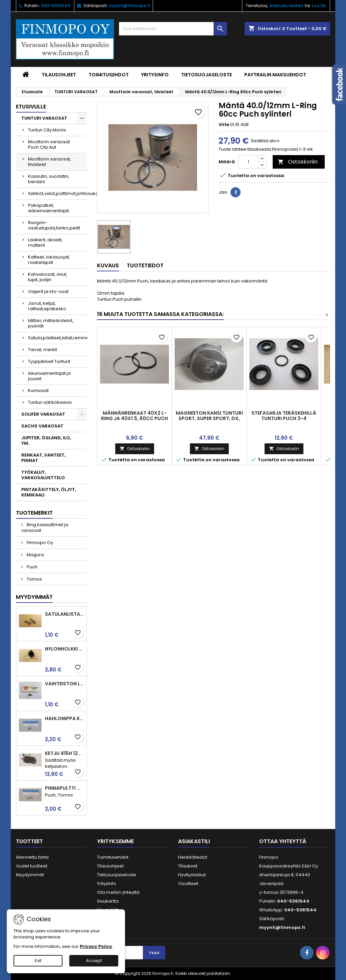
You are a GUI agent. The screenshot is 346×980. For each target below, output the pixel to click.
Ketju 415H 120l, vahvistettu (64, 753)
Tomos (34, 579)
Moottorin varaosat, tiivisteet (50, 162)
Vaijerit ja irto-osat (48, 291)
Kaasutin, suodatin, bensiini (49, 179)
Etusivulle (31, 107)
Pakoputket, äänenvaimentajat (48, 208)
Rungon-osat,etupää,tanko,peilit (54, 225)
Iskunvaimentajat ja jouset (49, 376)
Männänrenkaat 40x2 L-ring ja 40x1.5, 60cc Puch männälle (134, 418)
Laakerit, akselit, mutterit (45, 242)
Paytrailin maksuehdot (275, 75)
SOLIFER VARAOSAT (43, 414)
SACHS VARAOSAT (42, 426)
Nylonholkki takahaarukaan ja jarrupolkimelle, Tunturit (64, 649)
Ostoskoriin (298, 162)
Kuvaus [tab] (108, 265)
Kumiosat (38, 390)
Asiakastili (194, 841)
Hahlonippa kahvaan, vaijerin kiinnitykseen (64, 718)
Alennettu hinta (32, 857)
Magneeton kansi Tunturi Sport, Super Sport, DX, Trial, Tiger (209, 418)
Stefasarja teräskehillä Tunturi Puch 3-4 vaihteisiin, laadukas (284, 418)
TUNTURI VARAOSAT (44, 118)
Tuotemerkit (34, 513)
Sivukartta (108, 901)
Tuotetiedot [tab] (145, 265)
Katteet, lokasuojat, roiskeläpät (49, 260)
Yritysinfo (155, 75)
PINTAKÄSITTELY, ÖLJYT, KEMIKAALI (49, 492)
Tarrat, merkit (43, 350)
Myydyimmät (34, 597)
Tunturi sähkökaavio (50, 402)
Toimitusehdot (109, 75)
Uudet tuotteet (32, 866)
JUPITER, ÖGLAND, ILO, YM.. (46, 440)
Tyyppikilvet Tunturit (49, 361)
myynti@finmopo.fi (129, 6)
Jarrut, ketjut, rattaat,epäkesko (47, 306)
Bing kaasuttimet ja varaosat (45, 528)
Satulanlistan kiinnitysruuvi (64, 614)
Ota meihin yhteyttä (118, 892)
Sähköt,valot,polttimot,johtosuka (57, 193)
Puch (32, 567)
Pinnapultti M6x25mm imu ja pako (64, 788)
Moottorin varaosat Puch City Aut (49, 144)
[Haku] (173, 29)
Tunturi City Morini (47, 130)
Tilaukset (188, 866)
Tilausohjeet (59, 75)
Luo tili (319, 6)
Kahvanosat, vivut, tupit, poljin (48, 277)
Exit (38, 961)
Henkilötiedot (193, 857)
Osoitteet (188, 884)
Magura (35, 555)
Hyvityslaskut (192, 875)
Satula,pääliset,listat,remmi (57, 338)
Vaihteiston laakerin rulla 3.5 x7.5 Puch (64, 684)
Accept (94, 961)
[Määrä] (248, 162)
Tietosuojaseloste (206, 75)
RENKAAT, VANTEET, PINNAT (43, 458)
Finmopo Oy (39, 543)
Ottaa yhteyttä (283, 841)
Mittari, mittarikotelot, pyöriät (51, 323)
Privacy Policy (96, 946)
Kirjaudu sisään (286, 6)
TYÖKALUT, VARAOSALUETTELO (43, 475)
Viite (224, 125)
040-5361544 (56, 6)
